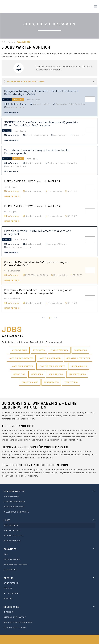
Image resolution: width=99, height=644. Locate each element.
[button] (49, 81)
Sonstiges (49, 549)
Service (49, 578)
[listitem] (49, 496)
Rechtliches (49, 607)
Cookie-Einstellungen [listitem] (15, 627)
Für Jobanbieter (49, 491)
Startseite (7, 42)
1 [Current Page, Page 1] (49, 318)
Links (49, 520)
